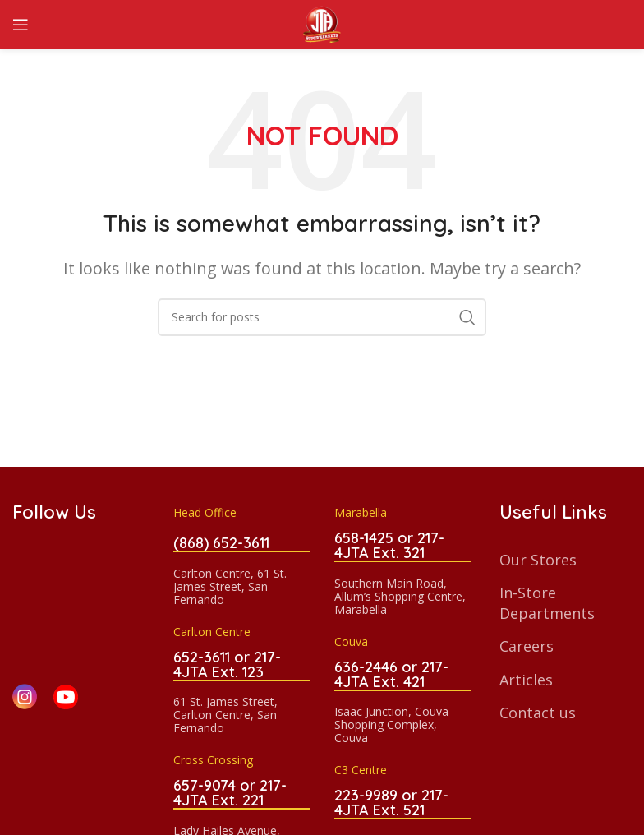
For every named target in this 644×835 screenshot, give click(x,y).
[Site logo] (322, 23)
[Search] (322, 317)
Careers (527, 646)
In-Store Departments (547, 603)
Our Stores (538, 560)
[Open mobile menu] (21, 25)
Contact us (538, 713)
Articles (526, 680)
